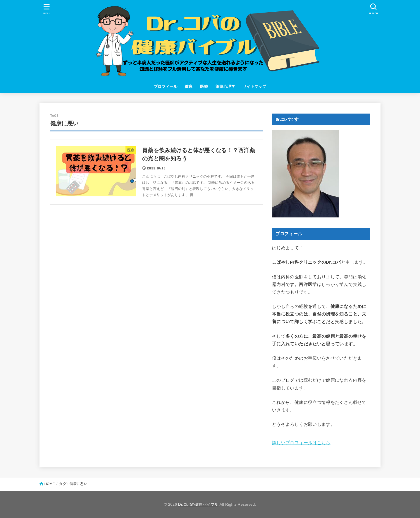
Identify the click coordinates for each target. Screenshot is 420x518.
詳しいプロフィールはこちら (301, 443)
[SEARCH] (373, 9)
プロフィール (166, 86)
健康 (189, 86)
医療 (204, 86)
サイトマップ (254, 86)
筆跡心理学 (225, 86)
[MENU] (47, 9)
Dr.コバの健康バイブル (198, 504)
